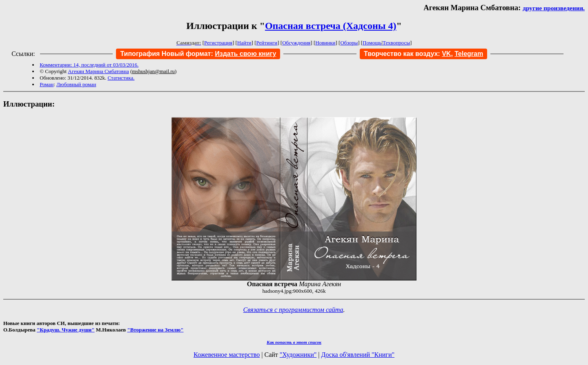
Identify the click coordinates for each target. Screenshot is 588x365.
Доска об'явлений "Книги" (358, 355)
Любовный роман (76, 84)
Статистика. (121, 78)
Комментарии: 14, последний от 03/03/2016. (89, 65)
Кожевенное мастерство (227, 355)
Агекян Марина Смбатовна (98, 71)
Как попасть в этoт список (294, 342)
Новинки (325, 43)
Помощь (372, 43)
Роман (47, 84)
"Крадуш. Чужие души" (66, 330)
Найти (244, 43)
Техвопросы (396, 43)
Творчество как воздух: (407, 54)
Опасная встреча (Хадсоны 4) (331, 26)
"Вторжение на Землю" (155, 330)
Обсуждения (296, 43)
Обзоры (349, 43)
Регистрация (218, 43)
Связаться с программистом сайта (293, 310)
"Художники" (298, 355)
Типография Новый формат (165, 54)
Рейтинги (267, 43)
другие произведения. (554, 8)
